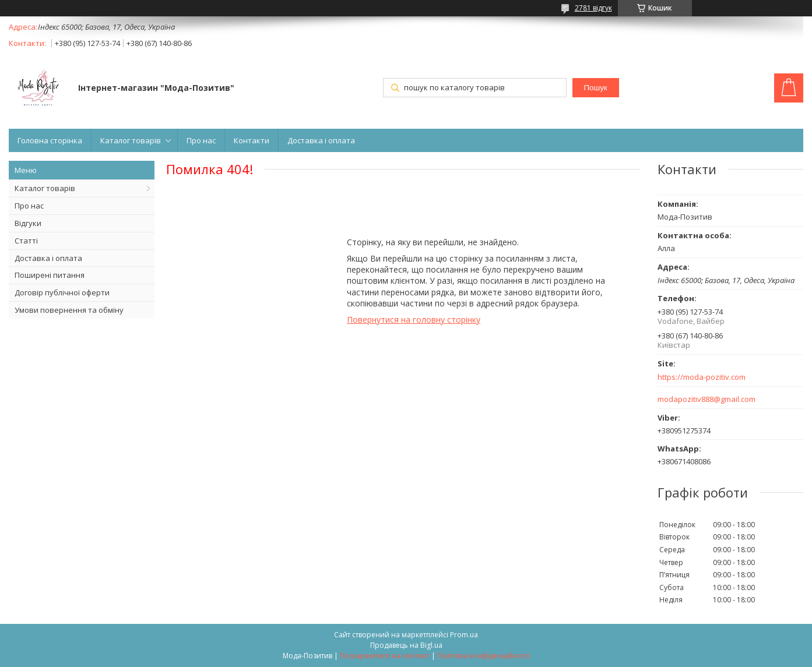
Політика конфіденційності (484, 656)
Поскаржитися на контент (385, 656)
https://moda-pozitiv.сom (702, 377)
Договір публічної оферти (62, 292)
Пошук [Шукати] (595, 88)
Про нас (201, 140)
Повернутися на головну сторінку (414, 320)
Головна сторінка (50, 140)
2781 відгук (593, 8)
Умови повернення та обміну (69, 310)
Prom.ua (464, 635)
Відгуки (28, 223)
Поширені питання (50, 275)
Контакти (252, 140)
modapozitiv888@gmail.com (706, 399)
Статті (26, 241)
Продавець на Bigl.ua (406, 645)
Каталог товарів (131, 140)
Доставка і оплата (321, 140)
